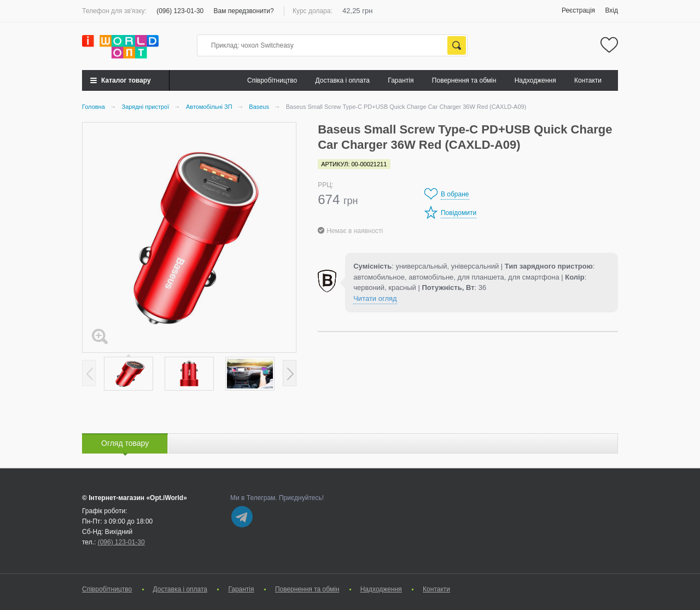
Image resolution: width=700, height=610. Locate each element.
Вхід (611, 10)
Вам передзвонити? (244, 11)
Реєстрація (578, 10)
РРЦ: (325, 185)
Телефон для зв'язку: (114, 11)
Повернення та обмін (464, 80)
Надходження (535, 80)
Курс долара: (313, 11)
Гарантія (401, 80)
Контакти (588, 80)
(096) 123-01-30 (180, 11)
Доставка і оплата (343, 80)
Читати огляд (375, 298)
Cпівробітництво (272, 80)
